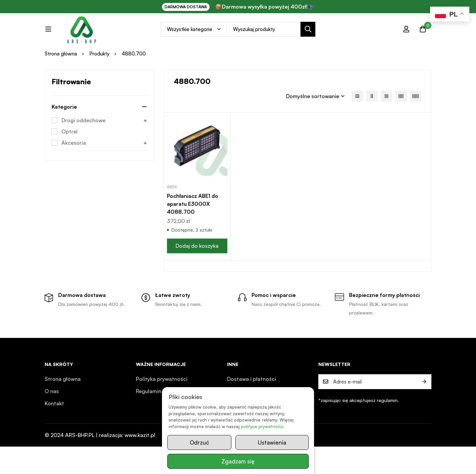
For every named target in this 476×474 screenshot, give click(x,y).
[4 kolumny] (401, 124)
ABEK (172, 214)
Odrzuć (199, 442)
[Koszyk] (423, 35)
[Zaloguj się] (406, 35)
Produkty (99, 81)
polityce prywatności (262, 426)
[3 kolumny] (386, 124)
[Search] (323, 35)
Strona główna (61, 81)
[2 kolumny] (372, 124)
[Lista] (357, 124)
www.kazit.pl (140, 462)
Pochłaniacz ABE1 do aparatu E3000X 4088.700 (193, 231)
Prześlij (424, 409)
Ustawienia (272, 442)
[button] (197, 273)
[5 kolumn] (416, 124)
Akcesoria (74, 170)
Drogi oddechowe (83, 148)
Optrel (70, 159)
